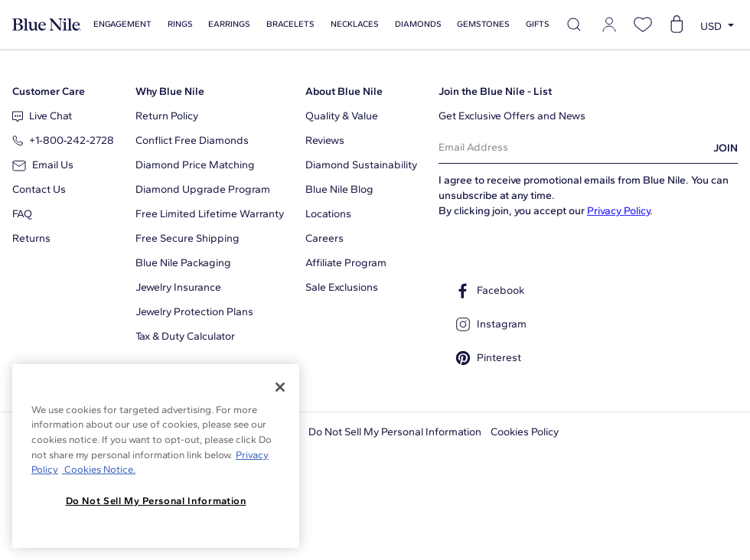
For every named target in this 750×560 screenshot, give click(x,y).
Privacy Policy (618, 211)
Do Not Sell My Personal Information (395, 432)
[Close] (280, 387)
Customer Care (49, 91)
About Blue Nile (344, 91)
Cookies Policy (525, 432)
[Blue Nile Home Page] (47, 25)
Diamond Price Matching (195, 165)
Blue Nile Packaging (183, 263)
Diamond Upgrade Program (203, 189)
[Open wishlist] (643, 24)
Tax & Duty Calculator (185, 336)
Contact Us (39, 189)
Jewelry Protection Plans (194, 312)
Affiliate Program (346, 263)
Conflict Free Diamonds (192, 140)
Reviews (325, 140)
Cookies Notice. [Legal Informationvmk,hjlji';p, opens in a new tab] (99, 469)
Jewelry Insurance (178, 287)
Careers (324, 238)
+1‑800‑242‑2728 (63, 140)
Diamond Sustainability (361, 165)
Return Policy (167, 116)
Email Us (43, 165)
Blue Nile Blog (339, 189)
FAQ (22, 214)
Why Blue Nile (170, 91)
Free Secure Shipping (187, 238)
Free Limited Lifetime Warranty (210, 214)
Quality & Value (342, 116)
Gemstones (483, 24)
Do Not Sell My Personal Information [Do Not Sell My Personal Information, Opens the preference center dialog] (156, 501)
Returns (31, 238)
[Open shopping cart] (677, 24)
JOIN (726, 148)
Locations (328, 214)
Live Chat (42, 116)
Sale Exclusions (342, 287)
